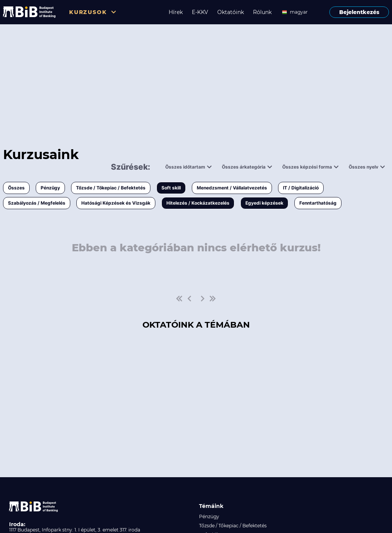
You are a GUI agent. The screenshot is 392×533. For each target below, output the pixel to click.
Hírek (176, 12)
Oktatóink (231, 12)
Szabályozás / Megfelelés (37, 203)
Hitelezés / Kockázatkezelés (198, 203)
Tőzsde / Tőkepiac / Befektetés (111, 188)
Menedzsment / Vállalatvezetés (232, 188)
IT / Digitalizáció (301, 188)
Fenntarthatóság (318, 203)
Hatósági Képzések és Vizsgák (116, 203)
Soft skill (171, 188)
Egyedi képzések (264, 203)
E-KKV (200, 12)
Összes (16, 188)
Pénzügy (50, 188)
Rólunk (262, 12)
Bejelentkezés (359, 12)
